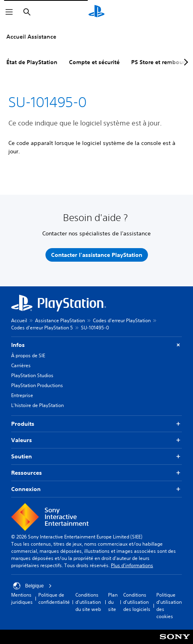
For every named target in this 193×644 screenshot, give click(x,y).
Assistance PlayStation (60, 320)
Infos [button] (96, 345)
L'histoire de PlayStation (37, 405)
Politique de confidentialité (54, 598)
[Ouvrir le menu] (9, 12)
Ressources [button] (96, 473)
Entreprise (22, 395)
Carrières (21, 365)
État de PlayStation (32, 62)
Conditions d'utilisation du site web (88, 602)
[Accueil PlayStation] (96, 12)
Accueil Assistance (31, 37)
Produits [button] (96, 424)
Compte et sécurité (94, 62)
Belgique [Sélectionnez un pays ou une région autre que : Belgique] (32, 586)
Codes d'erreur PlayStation (122, 320)
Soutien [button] (96, 457)
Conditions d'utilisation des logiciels (137, 602)
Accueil (19, 320)
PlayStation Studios (32, 375)
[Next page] (185, 62)
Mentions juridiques (22, 598)
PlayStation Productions (37, 385)
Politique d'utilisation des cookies (169, 606)
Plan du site (113, 602)
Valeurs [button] (96, 440)
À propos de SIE (28, 355)
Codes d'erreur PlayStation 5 (42, 328)
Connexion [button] (96, 489)
